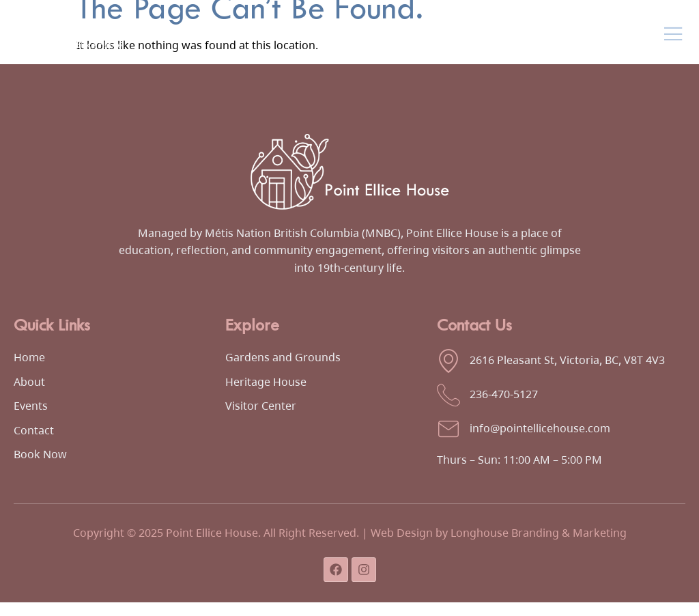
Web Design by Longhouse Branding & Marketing (499, 533)
